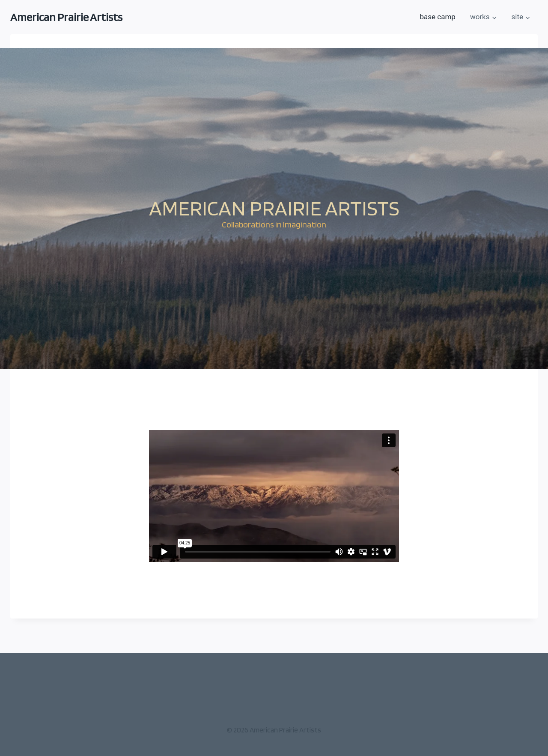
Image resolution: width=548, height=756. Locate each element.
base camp (437, 17)
